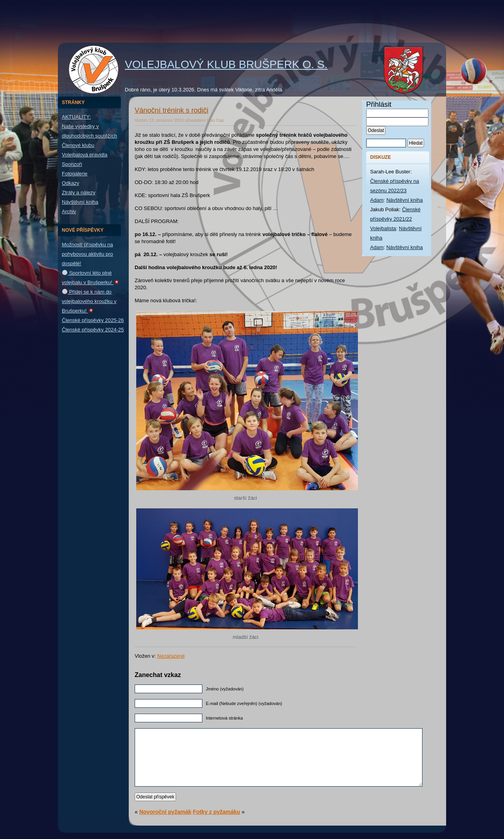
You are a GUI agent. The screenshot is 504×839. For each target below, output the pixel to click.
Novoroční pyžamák (165, 812)
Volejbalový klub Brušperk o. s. (226, 64)
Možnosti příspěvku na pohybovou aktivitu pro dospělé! (87, 254)
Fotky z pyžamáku (217, 812)
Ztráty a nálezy (79, 193)
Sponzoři (72, 164)
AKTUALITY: (76, 117)
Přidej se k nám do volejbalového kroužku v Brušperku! (89, 301)
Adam (377, 200)
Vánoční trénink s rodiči (171, 110)
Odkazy (70, 183)
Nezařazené (171, 656)
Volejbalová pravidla (85, 155)
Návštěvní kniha (80, 202)
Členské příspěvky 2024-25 (93, 330)
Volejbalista (383, 228)
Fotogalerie (75, 174)
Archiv (69, 211)
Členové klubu (78, 145)
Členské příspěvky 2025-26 (93, 320)
